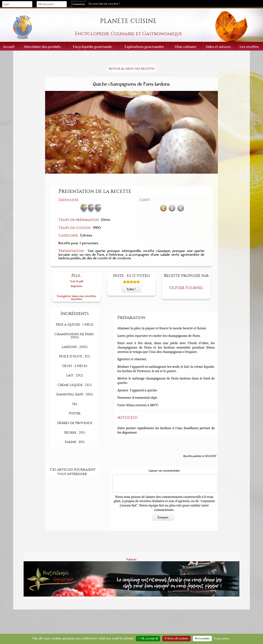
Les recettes (249, 47)
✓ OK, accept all (148, 639)
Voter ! (131, 289)
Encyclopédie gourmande (93, 47)
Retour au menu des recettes (132, 69)
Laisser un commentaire (164, 471)
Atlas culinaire (186, 47)
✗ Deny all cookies (176, 639)
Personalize (202, 639)
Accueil (9, 47)
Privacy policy (222, 639)
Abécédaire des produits (42, 47)
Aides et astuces (218, 47)
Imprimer (77, 286)
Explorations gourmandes (144, 47)
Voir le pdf (77, 281)
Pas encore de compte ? (104, 4)
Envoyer (163, 517)
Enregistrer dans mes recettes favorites (77, 298)
